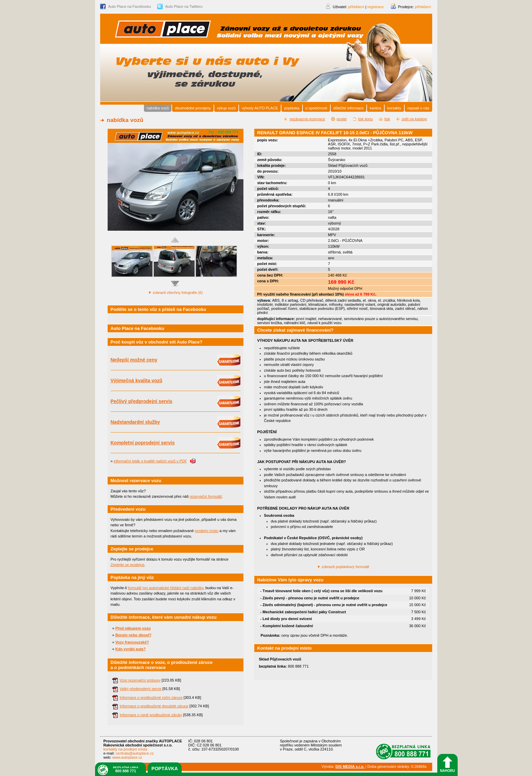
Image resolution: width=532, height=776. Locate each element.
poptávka (165, 769)
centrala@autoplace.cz (135, 753)
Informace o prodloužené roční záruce (151, 698)
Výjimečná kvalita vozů (137, 381)
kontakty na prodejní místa (125, 749)
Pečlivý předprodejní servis (142, 401)
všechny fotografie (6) (175, 293)
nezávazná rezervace (307, 119)
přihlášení (423, 7)
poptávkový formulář (343, 567)
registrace (375, 7)
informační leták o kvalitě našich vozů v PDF (150, 461)
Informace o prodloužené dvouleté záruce (154, 706)
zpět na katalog (414, 119)
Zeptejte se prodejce (128, 565)
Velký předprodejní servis (141, 689)
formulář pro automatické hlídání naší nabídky (165, 588)
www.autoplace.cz (127, 757)
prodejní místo (207, 531)
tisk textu (365, 119)
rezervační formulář (206, 496)
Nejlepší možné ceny (134, 360)
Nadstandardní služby (135, 422)
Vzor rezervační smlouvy (140, 680)
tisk (387, 119)
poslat (341, 119)
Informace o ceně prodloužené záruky (151, 715)
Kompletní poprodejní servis (143, 443)
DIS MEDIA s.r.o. (350, 766)
